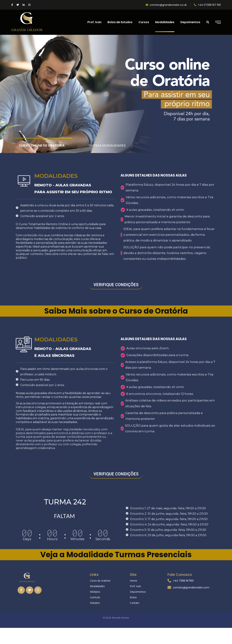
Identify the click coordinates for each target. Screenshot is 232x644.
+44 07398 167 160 (207, 5)
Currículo (95, 597)
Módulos (95, 592)
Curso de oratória (100, 581)
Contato (135, 603)
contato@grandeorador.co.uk (166, 5)
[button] (116, 285)
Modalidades (97, 586)
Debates (95, 603)
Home (133, 581)
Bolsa (133, 597)
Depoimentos (138, 592)
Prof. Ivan (135, 586)
